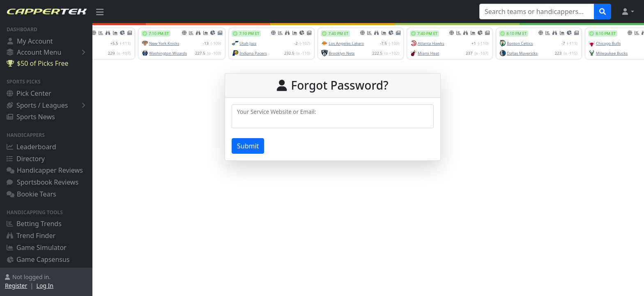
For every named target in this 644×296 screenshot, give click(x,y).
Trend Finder (31, 236)
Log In (45, 286)
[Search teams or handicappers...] (537, 12)
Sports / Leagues (47, 105)
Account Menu (47, 52)
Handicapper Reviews (45, 170)
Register (16, 286)
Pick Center (29, 93)
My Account (30, 41)
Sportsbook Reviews (43, 182)
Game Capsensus (38, 259)
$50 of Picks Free (37, 63)
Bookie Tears (31, 194)
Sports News (31, 117)
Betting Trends (34, 224)
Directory (26, 159)
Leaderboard (31, 147)
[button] (628, 12)
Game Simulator (37, 247)
